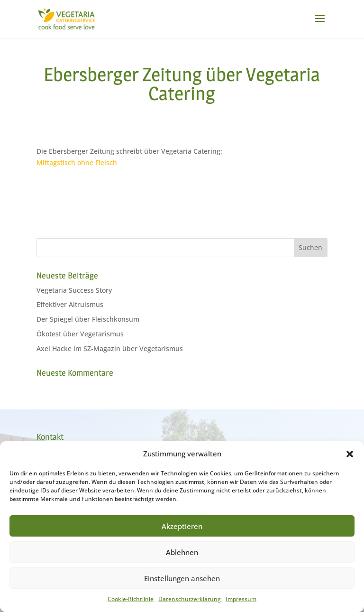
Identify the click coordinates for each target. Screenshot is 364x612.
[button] (350, 454)
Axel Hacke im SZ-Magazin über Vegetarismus (110, 348)
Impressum (241, 599)
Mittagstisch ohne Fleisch (77, 162)
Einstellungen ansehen (182, 578)
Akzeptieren (182, 526)
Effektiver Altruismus (70, 304)
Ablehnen (182, 552)
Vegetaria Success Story (74, 290)
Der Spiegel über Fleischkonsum (88, 319)
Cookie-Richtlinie (131, 599)
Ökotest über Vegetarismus (80, 334)
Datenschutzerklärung (190, 599)
